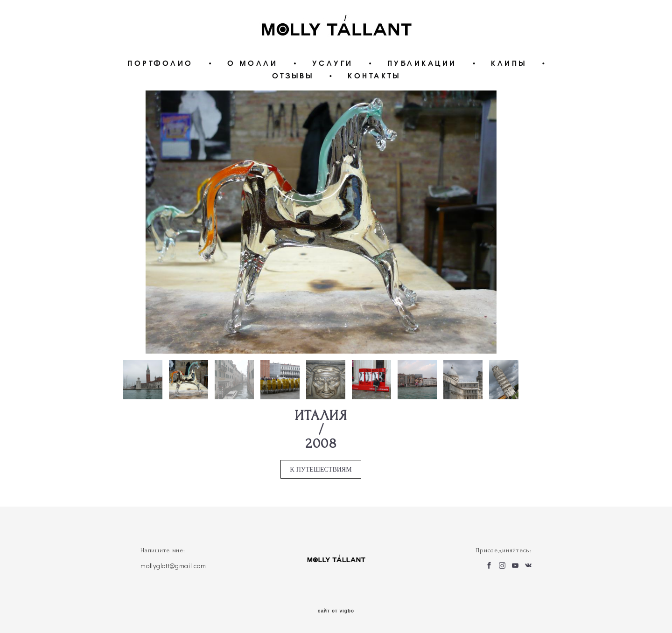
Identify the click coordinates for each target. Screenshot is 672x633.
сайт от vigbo (336, 611)
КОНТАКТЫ (374, 75)
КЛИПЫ (509, 63)
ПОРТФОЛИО (160, 63)
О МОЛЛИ (253, 63)
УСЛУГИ (333, 63)
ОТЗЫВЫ (293, 75)
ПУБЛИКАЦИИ (422, 63)
